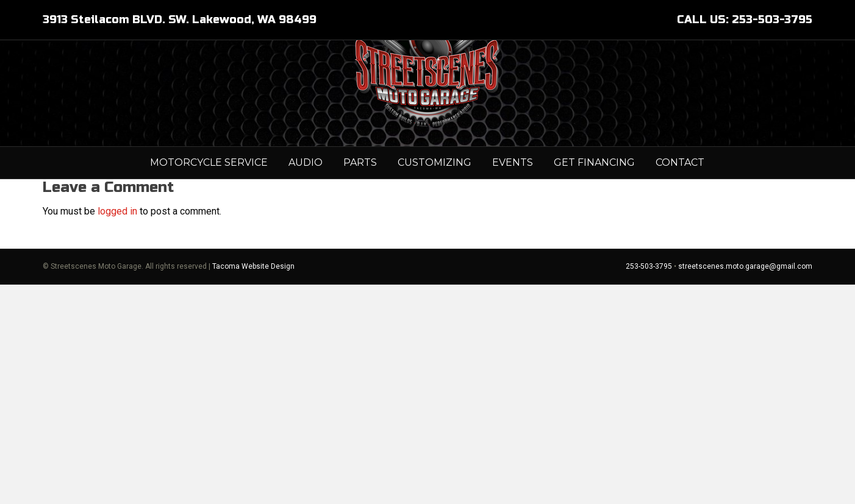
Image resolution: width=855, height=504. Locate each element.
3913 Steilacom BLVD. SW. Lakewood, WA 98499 (180, 20)
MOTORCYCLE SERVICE (209, 203)
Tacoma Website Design (253, 486)
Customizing (435, 203)
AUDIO (306, 203)
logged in (117, 431)
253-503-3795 (649, 486)
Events (513, 203)
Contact (680, 203)
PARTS (360, 203)
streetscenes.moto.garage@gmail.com (745, 486)
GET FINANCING (594, 203)
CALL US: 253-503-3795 (745, 20)
